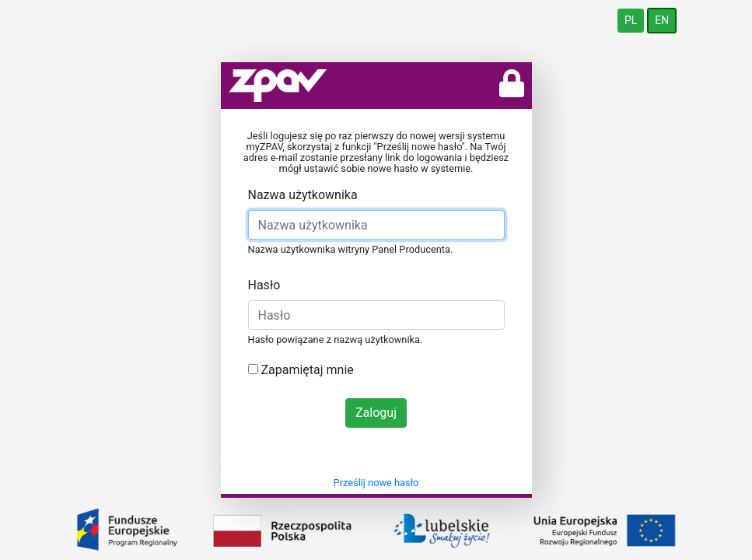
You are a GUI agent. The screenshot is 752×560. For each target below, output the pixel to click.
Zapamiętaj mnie (301, 370)
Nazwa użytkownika (303, 195)
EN (662, 20)
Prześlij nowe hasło (376, 483)
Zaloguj (376, 413)
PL (631, 20)
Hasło (264, 285)
